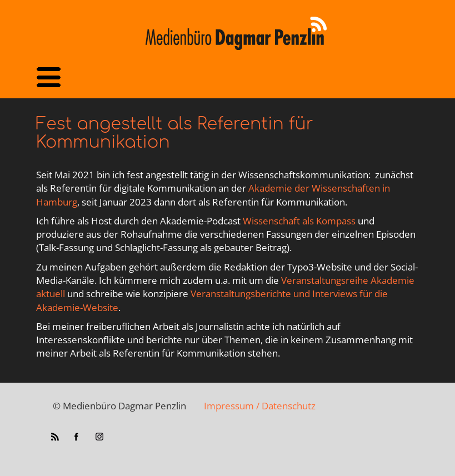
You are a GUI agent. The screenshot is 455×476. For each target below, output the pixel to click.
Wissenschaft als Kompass (299, 221)
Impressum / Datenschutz (260, 406)
